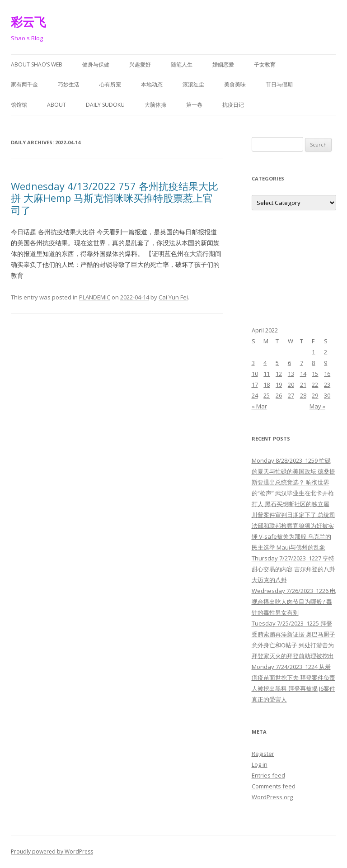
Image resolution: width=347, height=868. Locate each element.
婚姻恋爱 (223, 64)
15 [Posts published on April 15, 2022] (315, 374)
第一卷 (194, 105)
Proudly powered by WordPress (52, 851)
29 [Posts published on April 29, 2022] (315, 395)
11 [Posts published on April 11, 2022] (267, 374)
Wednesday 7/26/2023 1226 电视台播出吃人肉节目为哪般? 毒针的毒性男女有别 (294, 602)
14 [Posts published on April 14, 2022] (303, 374)
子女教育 (265, 64)
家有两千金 (24, 84)
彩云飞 (28, 22)
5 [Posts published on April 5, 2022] (277, 363)
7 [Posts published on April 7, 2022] (302, 363)
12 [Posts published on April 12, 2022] (279, 374)
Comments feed (274, 786)
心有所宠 (110, 84)
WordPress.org (272, 797)
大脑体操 (155, 105)
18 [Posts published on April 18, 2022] (267, 384)
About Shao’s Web (37, 64)
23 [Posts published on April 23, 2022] (327, 384)
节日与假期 (279, 84)
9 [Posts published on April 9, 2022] (326, 363)
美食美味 (235, 84)
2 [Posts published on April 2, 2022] (326, 352)
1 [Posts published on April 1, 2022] (313, 352)
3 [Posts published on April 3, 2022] (253, 363)
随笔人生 (182, 64)
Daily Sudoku (105, 105)
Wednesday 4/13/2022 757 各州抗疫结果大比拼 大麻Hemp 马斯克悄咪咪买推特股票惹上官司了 (115, 198)
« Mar (259, 406)
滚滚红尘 (193, 84)
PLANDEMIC (95, 297)
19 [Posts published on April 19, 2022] (279, 384)
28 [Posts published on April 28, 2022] (303, 395)
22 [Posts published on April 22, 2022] (315, 384)
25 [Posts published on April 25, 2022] (267, 395)
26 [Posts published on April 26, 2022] (279, 395)
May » (317, 406)
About (56, 105)
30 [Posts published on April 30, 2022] (327, 395)
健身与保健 (96, 64)
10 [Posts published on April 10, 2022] (255, 374)
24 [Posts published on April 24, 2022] (255, 395)
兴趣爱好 (140, 64)
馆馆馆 (19, 105)
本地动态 (152, 84)
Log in (260, 764)
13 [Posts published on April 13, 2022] (291, 374)
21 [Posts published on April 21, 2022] (303, 384)
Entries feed (268, 775)
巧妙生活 (69, 84)
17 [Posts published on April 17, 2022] (255, 384)
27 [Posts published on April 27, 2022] (291, 395)
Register (263, 754)
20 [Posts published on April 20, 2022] (291, 384)
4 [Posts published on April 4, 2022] (265, 363)
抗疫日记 (233, 105)
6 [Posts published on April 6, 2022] (289, 363)
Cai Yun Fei (173, 297)
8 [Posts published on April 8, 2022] (313, 363)
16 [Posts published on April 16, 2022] (327, 374)
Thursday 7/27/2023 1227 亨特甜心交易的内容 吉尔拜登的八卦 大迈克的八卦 (293, 569)
